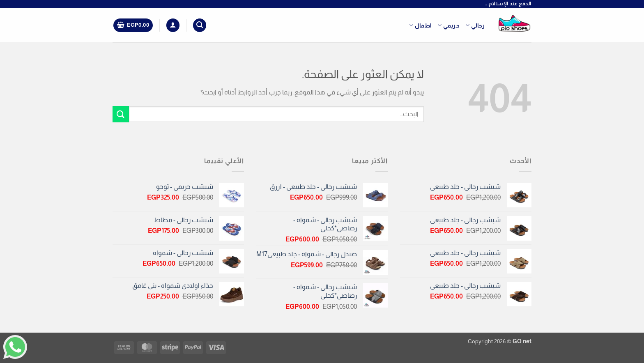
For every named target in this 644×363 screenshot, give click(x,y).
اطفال (420, 25)
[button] (200, 25)
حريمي (448, 25)
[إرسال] (121, 114)
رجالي (475, 25)
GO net (522, 341)
